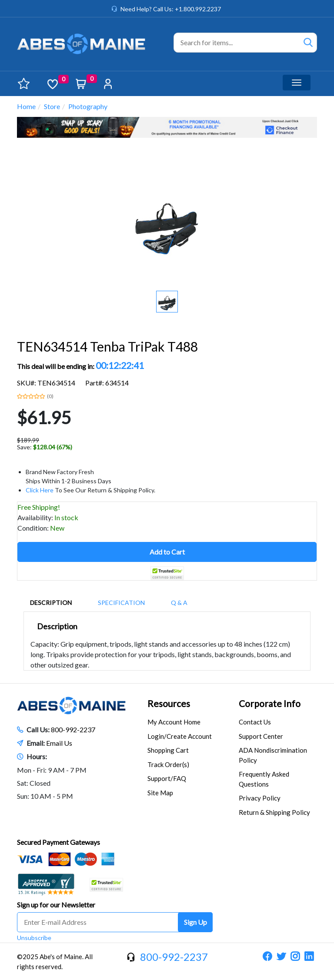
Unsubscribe (34, 938)
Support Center (261, 736)
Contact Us (255, 722)
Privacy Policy (260, 798)
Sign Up (195, 922)
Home (26, 106)
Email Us (59, 743)
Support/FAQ (167, 778)
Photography (88, 106)
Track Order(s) (168, 764)
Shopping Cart (168, 750)
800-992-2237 (73, 729)
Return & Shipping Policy (274, 812)
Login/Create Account (180, 736)
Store (52, 106)
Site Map (160, 793)
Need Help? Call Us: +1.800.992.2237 (171, 9)
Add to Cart (167, 552)
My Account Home (174, 722)
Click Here (40, 490)
